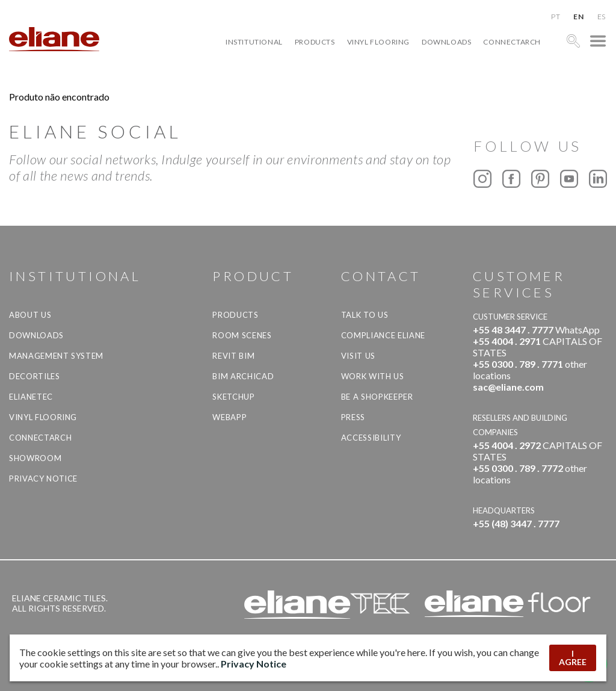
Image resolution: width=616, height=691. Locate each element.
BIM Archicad (243, 376)
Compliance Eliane (383, 335)
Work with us (373, 376)
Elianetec (31, 397)
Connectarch (512, 42)
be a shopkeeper (377, 397)
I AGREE (573, 658)
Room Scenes (242, 335)
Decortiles (35, 376)
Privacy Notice (43, 479)
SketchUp (233, 397)
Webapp (229, 417)
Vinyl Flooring (378, 42)
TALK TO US (365, 315)
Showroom (35, 458)
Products (315, 42)
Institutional (254, 42)
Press (353, 417)
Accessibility (371, 438)
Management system (56, 356)
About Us (30, 315)
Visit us (358, 356)
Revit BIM (233, 356)
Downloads (446, 42)
